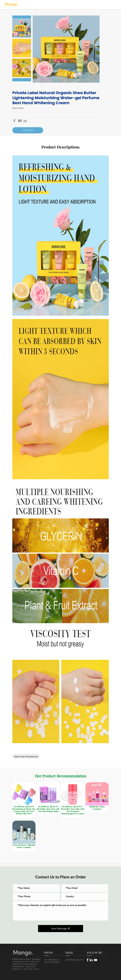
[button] (22, 17)
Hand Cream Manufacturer (26, 756)
